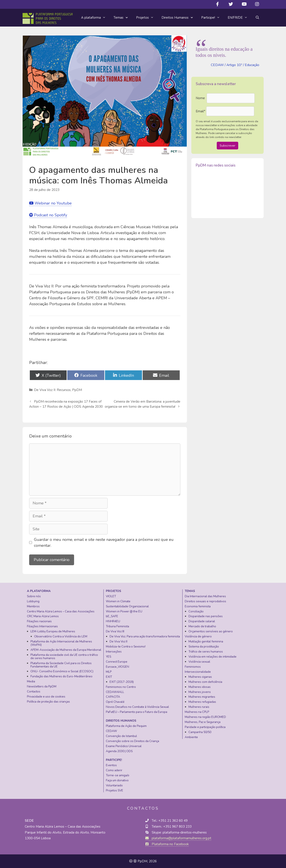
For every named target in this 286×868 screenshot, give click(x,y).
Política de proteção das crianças (48, 702)
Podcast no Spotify (48, 215)
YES (108, 657)
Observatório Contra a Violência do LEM (61, 636)
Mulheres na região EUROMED (205, 717)
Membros (33, 606)
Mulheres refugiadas (202, 702)
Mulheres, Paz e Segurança (203, 722)
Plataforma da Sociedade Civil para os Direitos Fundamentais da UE (61, 665)
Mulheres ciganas (200, 677)
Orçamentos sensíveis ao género (211, 631)
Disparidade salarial (202, 621)
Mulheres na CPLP (197, 712)
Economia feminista (198, 606)
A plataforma (95, 18)
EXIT (109, 677)
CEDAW (111, 731)
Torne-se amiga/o (118, 775)
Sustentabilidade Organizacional (127, 606)
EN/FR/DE (240, 18)
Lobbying (33, 601)
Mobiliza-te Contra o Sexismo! (126, 647)
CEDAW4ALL (115, 692)
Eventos (111, 765)
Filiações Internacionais (42, 626)
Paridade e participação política (205, 727)
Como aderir (114, 770)
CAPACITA (113, 697)
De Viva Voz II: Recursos (52, 390)
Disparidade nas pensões (206, 616)
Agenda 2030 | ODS (119, 751)
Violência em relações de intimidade (212, 657)
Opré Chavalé (115, 702)
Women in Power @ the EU (124, 611)
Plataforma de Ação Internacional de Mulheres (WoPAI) (61, 643)
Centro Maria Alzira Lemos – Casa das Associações (61, 611)
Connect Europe (117, 662)
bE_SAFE (112, 616)
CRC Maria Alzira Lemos (43, 616)
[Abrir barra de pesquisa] (257, 18)
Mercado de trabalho (202, 626)
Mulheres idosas (200, 687)
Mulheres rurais (199, 707)
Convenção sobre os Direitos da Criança (132, 741)
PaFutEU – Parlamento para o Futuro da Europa (137, 712)
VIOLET (111, 596)
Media (31, 681)
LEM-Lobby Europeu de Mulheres (53, 631)
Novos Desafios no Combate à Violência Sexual (137, 707)
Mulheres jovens (200, 692)
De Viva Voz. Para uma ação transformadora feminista (145, 636)
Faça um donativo (117, 780)
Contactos (34, 691)
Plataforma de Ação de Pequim (126, 726)
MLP (109, 672)
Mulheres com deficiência (205, 682)
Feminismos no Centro (121, 687)
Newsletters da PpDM (42, 686)
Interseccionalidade (198, 672)
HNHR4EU (113, 621)
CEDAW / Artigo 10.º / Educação (235, 65)
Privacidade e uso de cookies (46, 697)
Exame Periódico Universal (124, 746)
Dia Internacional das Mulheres (205, 596)
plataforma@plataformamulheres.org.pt (178, 838)
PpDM (77, 390)
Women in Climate (118, 601)
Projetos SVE (115, 790)
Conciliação (196, 611)
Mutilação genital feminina (206, 641)
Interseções (114, 652)
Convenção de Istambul (121, 736)
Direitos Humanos (179, 18)
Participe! (212, 18)
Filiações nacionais (39, 621)
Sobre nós (34, 596)
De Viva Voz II (118, 641)
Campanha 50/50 (200, 732)
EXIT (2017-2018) (122, 682)
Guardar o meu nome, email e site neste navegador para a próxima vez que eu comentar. (104, 542)
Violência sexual (199, 662)
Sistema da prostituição (204, 647)
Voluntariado (114, 785)
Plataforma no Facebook (167, 844)
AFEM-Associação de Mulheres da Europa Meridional (66, 650)
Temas (123, 18)
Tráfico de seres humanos (206, 652)
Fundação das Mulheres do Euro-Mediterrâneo (61, 676)
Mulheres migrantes (202, 697)
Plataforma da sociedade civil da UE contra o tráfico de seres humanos (64, 656)
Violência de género (198, 636)
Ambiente (191, 737)
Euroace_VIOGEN (117, 667)
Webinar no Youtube (50, 203)
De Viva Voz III (115, 631)
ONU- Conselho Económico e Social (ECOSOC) (62, 671)
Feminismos (193, 667)
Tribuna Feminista (117, 626)
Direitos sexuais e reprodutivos (205, 601)
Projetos (147, 18)
